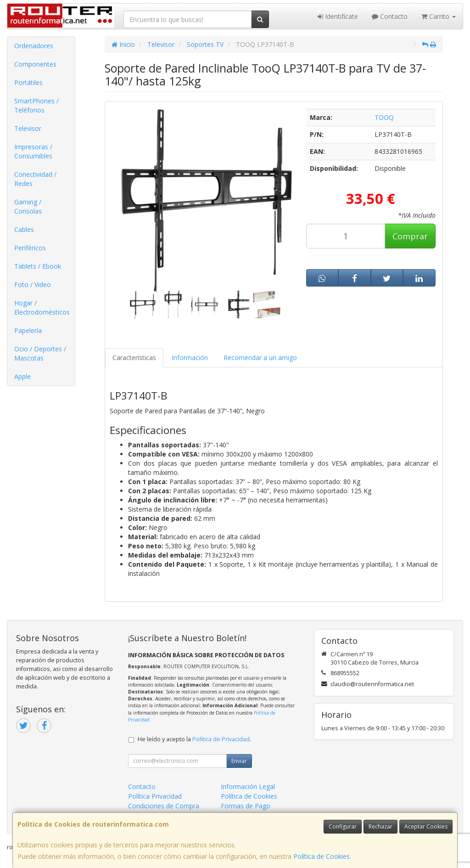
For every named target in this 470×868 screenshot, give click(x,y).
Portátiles (28, 82)
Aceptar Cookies (426, 826)
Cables (24, 229)
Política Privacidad (155, 796)
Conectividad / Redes (35, 179)
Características (134, 358)
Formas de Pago (246, 806)
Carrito (439, 16)
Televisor (28, 128)
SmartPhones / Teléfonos (36, 105)
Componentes (35, 64)
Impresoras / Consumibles (33, 151)
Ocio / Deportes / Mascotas (40, 353)
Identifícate (338, 16)
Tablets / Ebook (38, 266)
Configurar (343, 826)
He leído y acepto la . (194, 739)
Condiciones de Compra (164, 806)
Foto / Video (33, 285)
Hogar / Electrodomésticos (42, 307)
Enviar (239, 761)
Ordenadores (34, 46)
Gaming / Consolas (28, 206)
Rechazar (380, 826)
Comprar (410, 236)
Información (190, 358)
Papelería (28, 330)
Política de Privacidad (221, 739)
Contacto (390, 16)
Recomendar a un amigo (260, 358)
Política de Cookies (322, 856)
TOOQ (384, 117)
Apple (22, 376)
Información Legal (248, 786)
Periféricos (30, 248)
